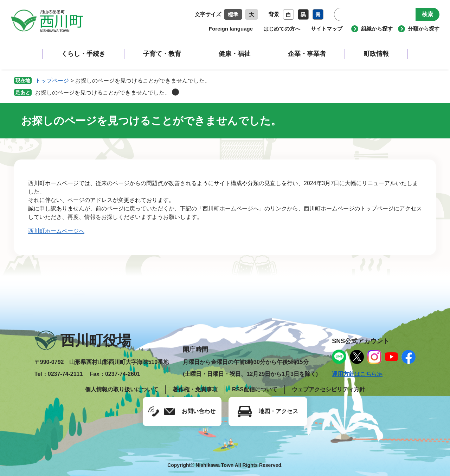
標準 (233, 15)
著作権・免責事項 (195, 389)
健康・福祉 (234, 54)
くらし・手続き (83, 54)
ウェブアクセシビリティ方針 (328, 389)
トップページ (52, 81)
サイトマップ (327, 29)
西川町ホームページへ (56, 231)
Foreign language (231, 29)
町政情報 (376, 54)
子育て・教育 (162, 54)
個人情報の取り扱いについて (122, 389)
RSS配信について (255, 389)
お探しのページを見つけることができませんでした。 (103, 93)
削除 (175, 92)
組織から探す (377, 29)
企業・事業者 (307, 54)
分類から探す (424, 29)
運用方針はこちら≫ (357, 374)
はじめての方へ (282, 29)
